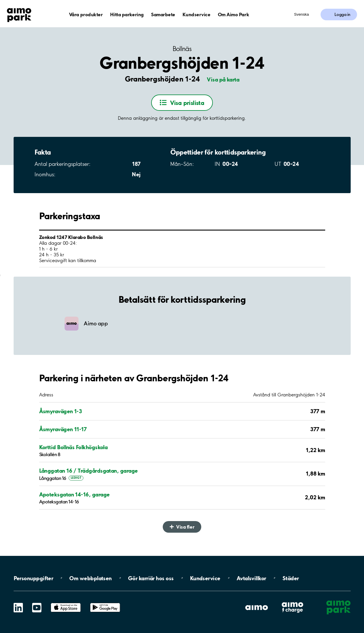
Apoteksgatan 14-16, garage (74, 494)
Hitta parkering (127, 14)
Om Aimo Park (233, 14)
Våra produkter (86, 14)
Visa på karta (223, 79)
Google (105, 603)
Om (90, 578)
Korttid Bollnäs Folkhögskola (73, 447)
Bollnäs (182, 49)
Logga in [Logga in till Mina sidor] (342, 14)
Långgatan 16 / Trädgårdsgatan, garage (88, 471)
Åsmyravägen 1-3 (61, 411)
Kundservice (196, 14)
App (66, 603)
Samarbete (163, 14)
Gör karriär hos (151, 578)
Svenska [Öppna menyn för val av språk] (302, 14)
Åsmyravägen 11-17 (63, 429)
